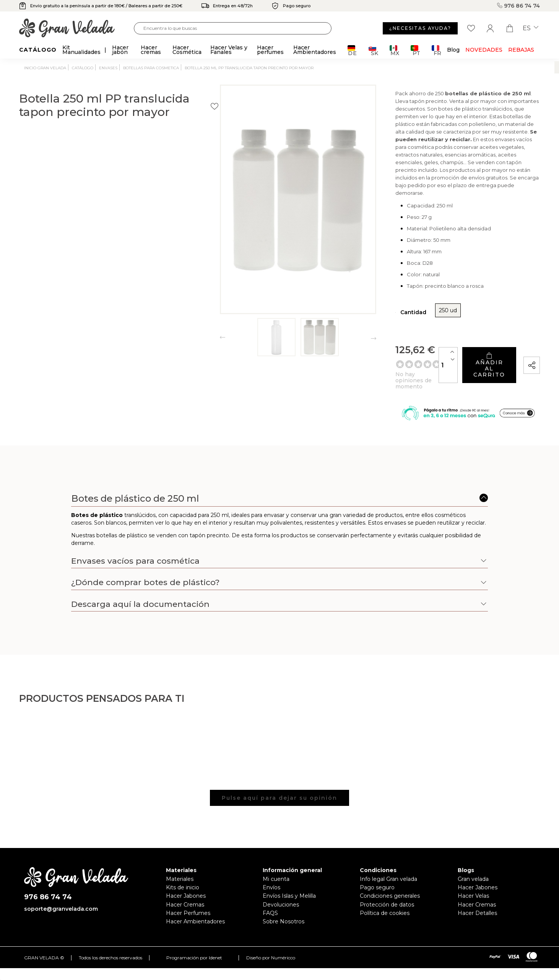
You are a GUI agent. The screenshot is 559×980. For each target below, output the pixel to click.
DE (352, 50)
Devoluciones (281, 902)
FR (436, 50)
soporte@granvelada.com (61, 907)
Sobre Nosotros (284, 919)
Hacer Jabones (186, 894)
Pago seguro (377, 885)
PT (415, 50)
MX (394, 50)
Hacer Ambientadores (195, 919)
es (531, 28)
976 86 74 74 (518, 6)
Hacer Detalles (477, 911)
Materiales (180, 877)
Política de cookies (385, 911)
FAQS (270, 911)
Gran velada (473, 877)
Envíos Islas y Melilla (289, 894)
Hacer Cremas (185, 902)
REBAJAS (521, 50)
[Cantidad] (385, 355)
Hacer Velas (473, 894)
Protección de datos (387, 902)
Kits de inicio (183, 885)
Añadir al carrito (457, 355)
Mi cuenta (276, 877)
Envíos (271, 885)
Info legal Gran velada (388, 877)
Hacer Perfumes (188, 911)
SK (373, 50)
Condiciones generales (390, 894)
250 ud (352, 306)
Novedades (484, 50)
